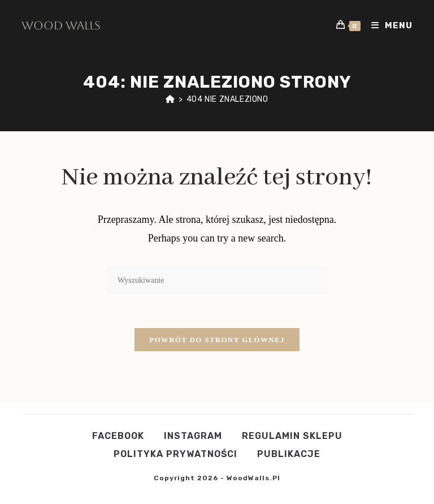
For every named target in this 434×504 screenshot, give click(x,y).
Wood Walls (61, 25)
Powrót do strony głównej (217, 340)
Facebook (118, 436)
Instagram (193, 436)
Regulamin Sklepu (292, 436)
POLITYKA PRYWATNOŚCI (175, 454)
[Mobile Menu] (388, 25)
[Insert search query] (217, 280)
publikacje (289, 454)
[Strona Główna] (170, 99)
